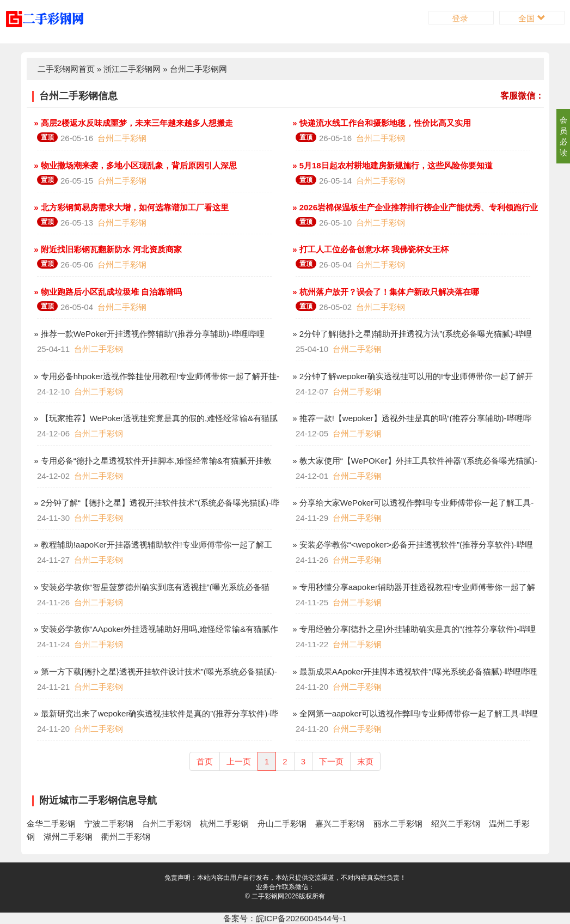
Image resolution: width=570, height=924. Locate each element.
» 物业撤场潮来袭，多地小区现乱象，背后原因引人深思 (134, 165)
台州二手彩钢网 (198, 69)
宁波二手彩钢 (109, 823)
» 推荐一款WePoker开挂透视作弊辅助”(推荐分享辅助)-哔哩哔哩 (148, 334)
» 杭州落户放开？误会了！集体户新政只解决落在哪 (385, 292)
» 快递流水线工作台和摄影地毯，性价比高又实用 (381, 123)
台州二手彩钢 (122, 138)
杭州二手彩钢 (224, 823)
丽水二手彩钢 (398, 823)
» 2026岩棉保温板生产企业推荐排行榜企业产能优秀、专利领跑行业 (414, 207)
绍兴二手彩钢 (456, 823)
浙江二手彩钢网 (132, 69)
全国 (532, 18)
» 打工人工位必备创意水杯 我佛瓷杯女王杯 (369, 249)
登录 (461, 18)
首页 (205, 761)
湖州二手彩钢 (68, 837)
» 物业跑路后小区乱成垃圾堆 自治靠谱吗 (107, 292)
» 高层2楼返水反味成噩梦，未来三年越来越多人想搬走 (132, 123)
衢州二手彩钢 (126, 837)
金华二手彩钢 (51, 823)
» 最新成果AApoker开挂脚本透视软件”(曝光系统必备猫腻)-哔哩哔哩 (414, 671)
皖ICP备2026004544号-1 (301, 918)
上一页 (239, 761)
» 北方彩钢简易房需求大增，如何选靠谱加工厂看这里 (130, 207)
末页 (365, 761)
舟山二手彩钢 (282, 823)
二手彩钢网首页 (66, 69)
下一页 (331, 761)
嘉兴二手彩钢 (340, 823)
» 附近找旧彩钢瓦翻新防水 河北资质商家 (107, 249)
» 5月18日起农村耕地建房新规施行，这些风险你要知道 (391, 165)
